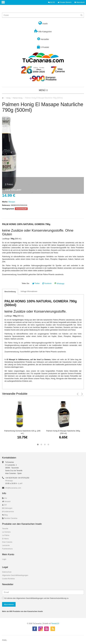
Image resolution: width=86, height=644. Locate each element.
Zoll (4, 505)
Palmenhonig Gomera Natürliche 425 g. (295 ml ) (22, 432)
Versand (6, 501)
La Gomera (6, 532)
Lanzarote (6, 545)
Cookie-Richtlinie (8, 579)
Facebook (47, 283)
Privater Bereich (65, 2)
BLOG (52, 2)
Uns (5, 498)
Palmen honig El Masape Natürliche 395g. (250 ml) (63, 432)
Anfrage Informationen (29, 291)
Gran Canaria (7, 542)
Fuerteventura (7, 549)
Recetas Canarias (10, 518)
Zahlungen (7, 508)
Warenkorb (79, 2)
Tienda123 (55, 624)
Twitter (36, 283)
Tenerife (5, 529)
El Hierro (5, 539)
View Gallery (13, 190)
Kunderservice (8, 512)
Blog (5, 515)
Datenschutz (7, 572)
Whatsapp (59, 284)
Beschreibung (10, 292)
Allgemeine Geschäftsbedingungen (15, 575)
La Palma (6, 535)
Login (4, 559)
